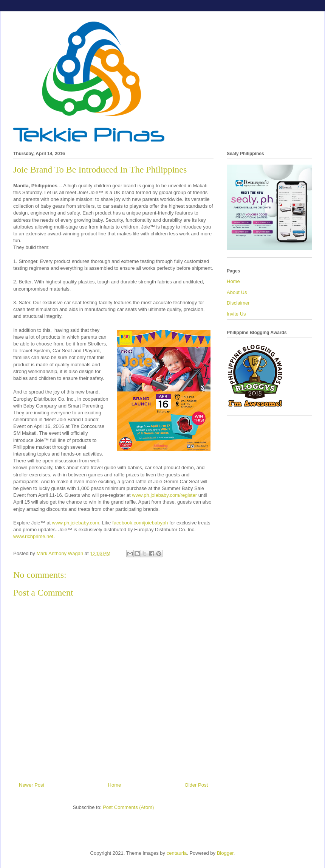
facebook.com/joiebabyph (140, 523)
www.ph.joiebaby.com (76, 523)
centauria (177, 853)
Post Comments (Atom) (128, 807)
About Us (237, 292)
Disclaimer (238, 303)
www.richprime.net (33, 536)
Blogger (225, 853)
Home (115, 785)
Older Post (196, 785)
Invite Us (236, 314)
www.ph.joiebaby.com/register (165, 495)
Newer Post (32, 785)
